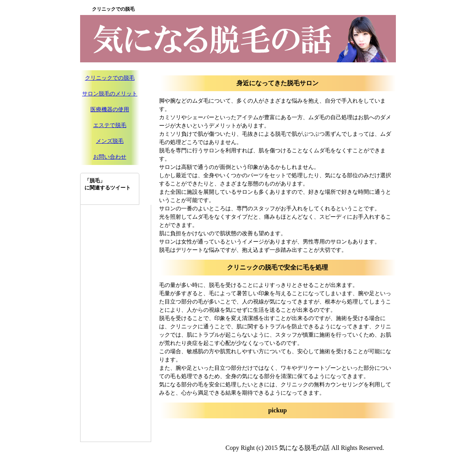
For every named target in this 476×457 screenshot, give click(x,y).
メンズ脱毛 (110, 141)
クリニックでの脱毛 (110, 78)
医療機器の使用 (110, 110)
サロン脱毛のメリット (110, 94)
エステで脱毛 (110, 125)
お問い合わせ (110, 157)
